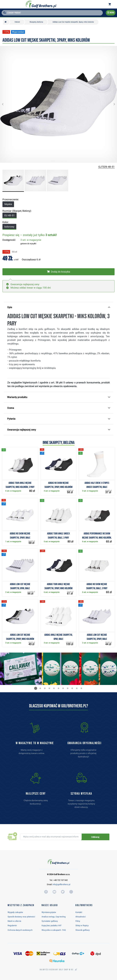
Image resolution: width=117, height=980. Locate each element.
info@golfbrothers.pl (61, 884)
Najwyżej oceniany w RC (57, 970)
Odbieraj (99, 837)
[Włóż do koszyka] (58, 272)
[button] (5, 104)
